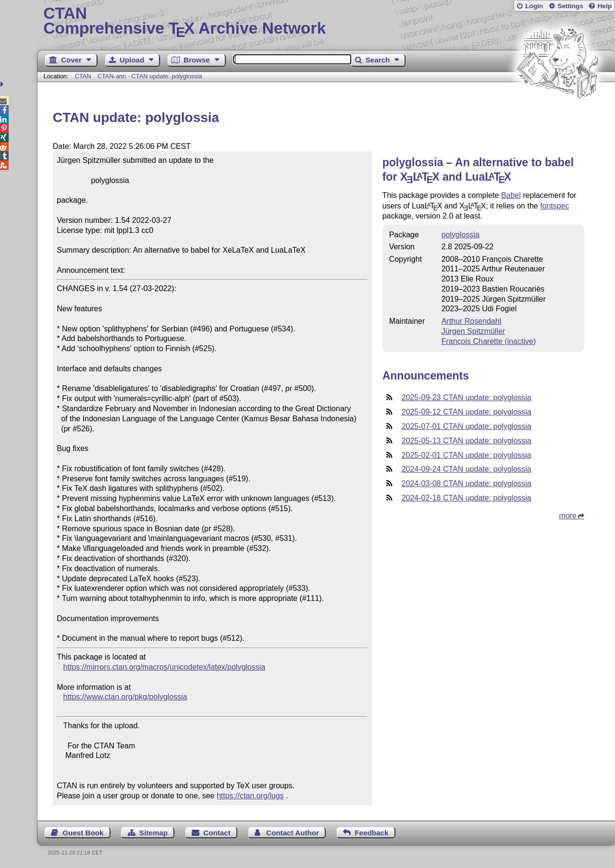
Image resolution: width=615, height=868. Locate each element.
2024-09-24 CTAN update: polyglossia (467, 469)
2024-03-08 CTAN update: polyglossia (467, 483)
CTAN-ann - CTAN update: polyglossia (150, 76)
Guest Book (83, 833)
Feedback (371, 833)
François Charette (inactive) (489, 341)
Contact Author (293, 833)
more (568, 516)
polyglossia (461, 235)
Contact (217, 833)
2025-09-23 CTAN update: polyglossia (467, 397)
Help (605, 6)
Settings (570, 6)
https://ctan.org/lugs (250, 796)
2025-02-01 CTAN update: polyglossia (467, 455)
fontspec (554, 206)
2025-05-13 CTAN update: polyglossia (467, 441)
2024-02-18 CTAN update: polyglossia (467, 498)
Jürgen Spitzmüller (474, 331)
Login (534, 6)
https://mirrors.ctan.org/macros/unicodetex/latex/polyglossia (165, 667)
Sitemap (154, 833)
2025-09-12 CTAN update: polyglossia (467, 412)
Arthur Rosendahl (472, 321)
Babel (511, 195)
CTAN (83, 76)
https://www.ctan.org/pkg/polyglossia (125, 697)
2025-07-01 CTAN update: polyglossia (467, 426)
